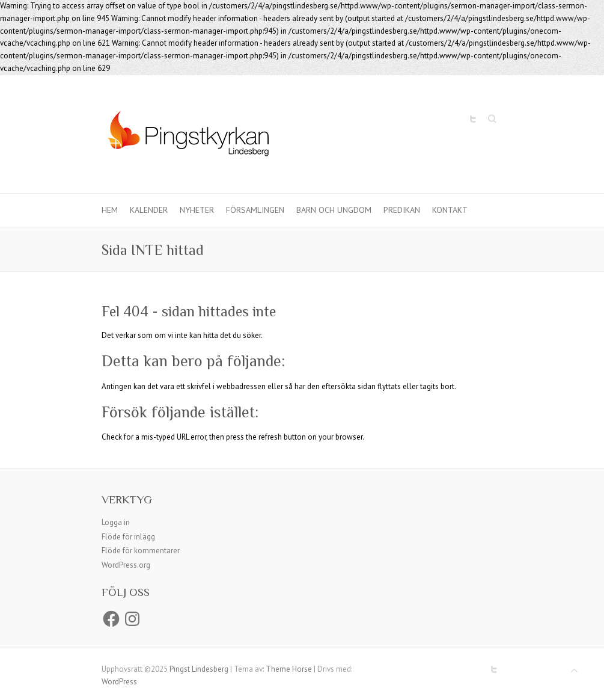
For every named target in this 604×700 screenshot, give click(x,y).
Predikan (402, 210)
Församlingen (255, 210)
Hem (110, 210)
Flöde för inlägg (128, 537)
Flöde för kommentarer (141, 551)
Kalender (149, 210)
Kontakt (450, 210)
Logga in (116, 522)
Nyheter (197, 210)
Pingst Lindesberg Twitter (473, 119)
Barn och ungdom (334, 210)
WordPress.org (126, 565)
